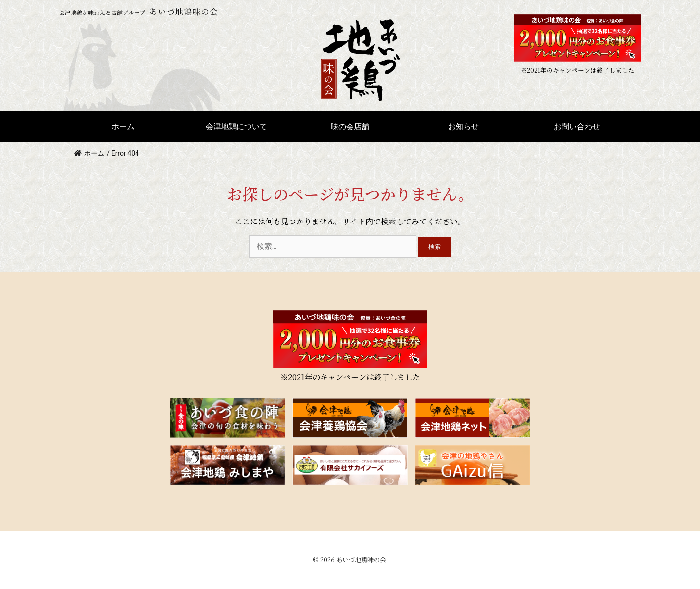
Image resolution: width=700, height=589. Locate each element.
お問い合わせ (577, 126)
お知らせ (463, 126)
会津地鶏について (237, 126)
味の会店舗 (350, 126)
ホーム (123, 126)
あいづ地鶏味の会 (361, 559)
